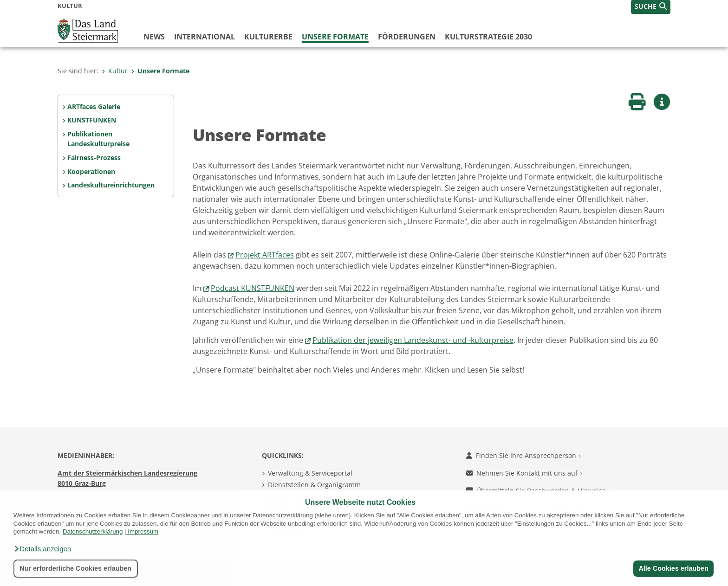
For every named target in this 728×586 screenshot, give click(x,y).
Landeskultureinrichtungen (111, 185)
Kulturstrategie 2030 (488, 37)
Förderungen (407, 37)
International (205, 37)
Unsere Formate (335, 37)
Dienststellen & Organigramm (314, 485)
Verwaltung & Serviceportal (310, 473)
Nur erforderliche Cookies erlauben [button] (75, 568)
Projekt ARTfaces (265, 255)
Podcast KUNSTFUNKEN (253, 288)
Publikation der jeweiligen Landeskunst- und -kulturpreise (413, 340)
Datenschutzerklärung (93, 531)
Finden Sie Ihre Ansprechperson (523, 455)
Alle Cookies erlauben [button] (673, 568)
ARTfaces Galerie (94, 106)
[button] (42, 549)
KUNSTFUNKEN (92, 120)
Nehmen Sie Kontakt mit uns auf (524, 473)
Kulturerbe (268, 37)
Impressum (143, 531)
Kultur (115, 71)
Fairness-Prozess (94, 158)
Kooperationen (91, 171)
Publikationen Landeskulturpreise (98, 139)
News (154, 37)
